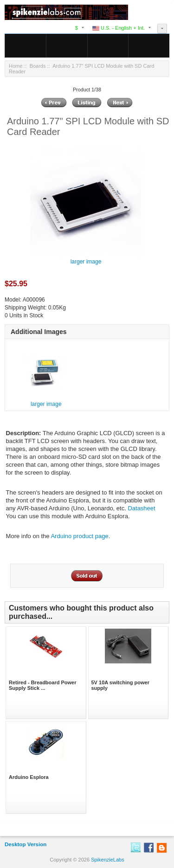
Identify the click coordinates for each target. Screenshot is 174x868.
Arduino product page (79, 536)
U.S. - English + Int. (119, 28)
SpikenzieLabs (108, 860)
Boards (38, 66)
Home (16, 66)
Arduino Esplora (29, 777)
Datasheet (141, 508)
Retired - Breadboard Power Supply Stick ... (42, 685)
